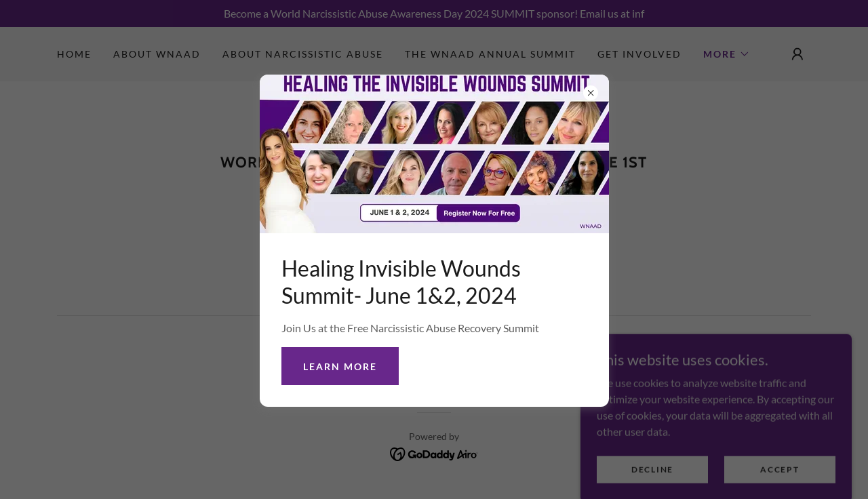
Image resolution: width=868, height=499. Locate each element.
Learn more (340, 366)
